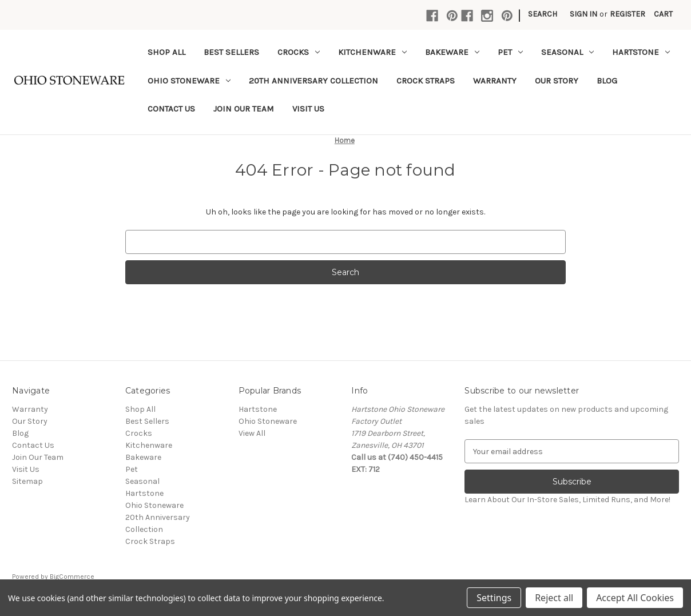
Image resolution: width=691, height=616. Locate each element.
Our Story (557, 81)
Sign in (583, 14)
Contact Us (171, 109)
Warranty (495, 81)
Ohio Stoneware (189, 81)
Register (628, 14)
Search (543, 14)
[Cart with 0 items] (663, 14)
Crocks (299, 52)
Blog (607, 81)
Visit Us (308, 109)
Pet (510, 52)
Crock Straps (426, 81)
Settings (494, 598)
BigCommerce (72, 577)
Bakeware (452, 52)
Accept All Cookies (635, 598)
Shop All (166, 52)
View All (252, 433)
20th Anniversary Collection (313, 81)
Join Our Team (244, 109)
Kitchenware (372, 52)
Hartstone (641, 52)
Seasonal (567, 52)
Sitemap (27, 481)
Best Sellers (231, 52)
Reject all (554, 598)
